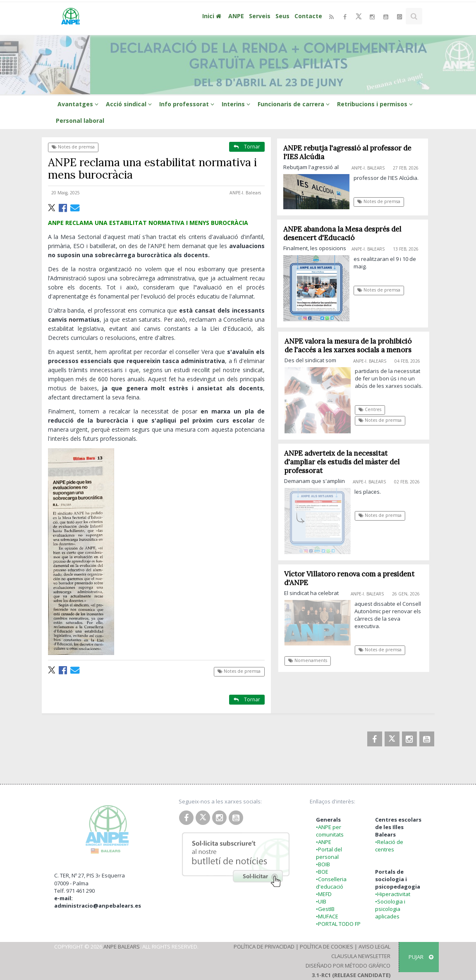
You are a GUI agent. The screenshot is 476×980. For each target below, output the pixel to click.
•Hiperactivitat (393, 894)
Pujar (421, 957)
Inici (213, 16)
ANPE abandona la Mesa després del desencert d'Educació (342, 233)
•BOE (322, 872)
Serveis (260, 16)
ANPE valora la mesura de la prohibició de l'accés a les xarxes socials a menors (351, 345)
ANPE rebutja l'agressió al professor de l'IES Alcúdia (347, 152)
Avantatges (79, 104)
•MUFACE (327, 916)
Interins (237, 104)
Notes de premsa (73, 147)
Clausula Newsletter (361, 956)
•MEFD (324, 894)
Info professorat (188, 104)
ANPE (236, 16)
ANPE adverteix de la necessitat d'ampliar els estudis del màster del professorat (345, 462)
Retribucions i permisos (376, 104)
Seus (282, 16)
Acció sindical (130, 104)
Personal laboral (80, 121)
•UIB (321, 901)
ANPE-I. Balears (245, 193)
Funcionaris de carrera (295, 104)
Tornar (247, 147)
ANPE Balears (122, 947)
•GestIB (325, 909)
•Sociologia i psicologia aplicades (390, 909)
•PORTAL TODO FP (338, 924)
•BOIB (323, 864)
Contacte (308, 16)
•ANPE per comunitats (330, 831)
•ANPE (324, 842)
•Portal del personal (329, 853)
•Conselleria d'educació (331, 883)
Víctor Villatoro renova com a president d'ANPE (353, 578)
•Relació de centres (389, 846)
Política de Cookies (327, 947)
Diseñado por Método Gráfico (348, 966)
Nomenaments (311, 660)
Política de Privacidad (264, 947)
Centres (373, 409)
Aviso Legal (374, 947)
